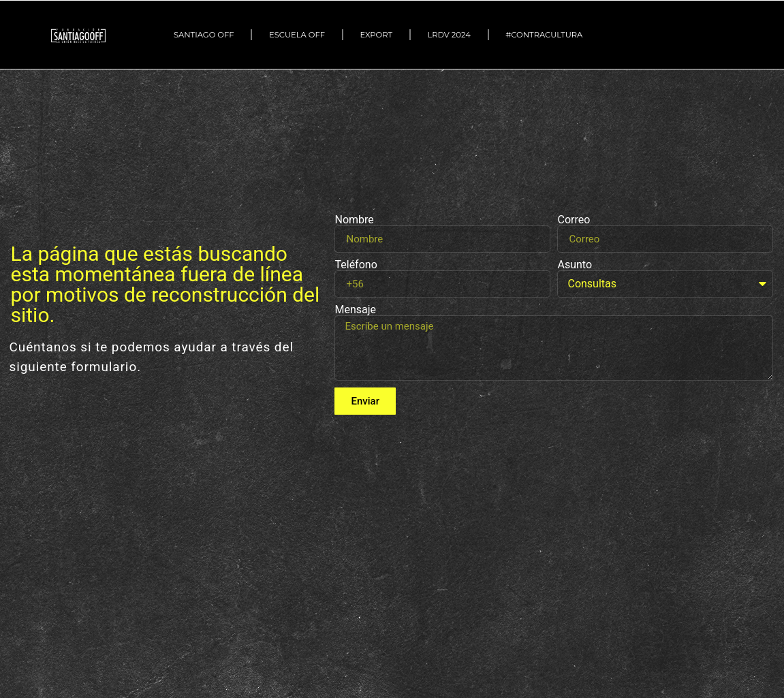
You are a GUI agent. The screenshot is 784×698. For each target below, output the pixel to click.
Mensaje (355, 310)
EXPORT (376, 35)
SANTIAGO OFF (204, 35)
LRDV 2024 (449, 35)
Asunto (575, 265)
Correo (574, 220)
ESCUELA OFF (297, 35)
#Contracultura (547, 35)
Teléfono (356, 265)
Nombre (354, 220)
